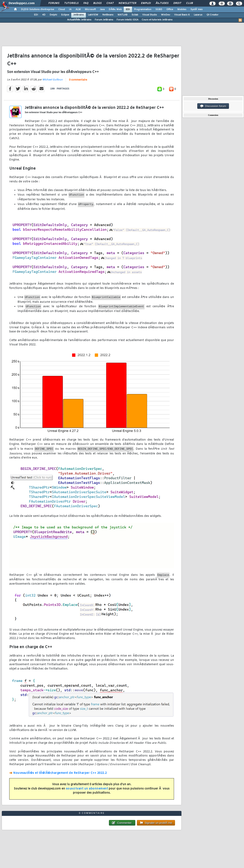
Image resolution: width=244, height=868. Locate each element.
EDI (128, 9)
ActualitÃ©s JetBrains (79, 20)
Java (102, 9)
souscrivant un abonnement (87, 789)
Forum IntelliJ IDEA (127, 20)
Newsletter (127, 3)
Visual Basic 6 (182, 15)
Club (189, 3)
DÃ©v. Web (115, 9)
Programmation (143, 9)
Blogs (97, 3)
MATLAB (123, 15)
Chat (110, 3)
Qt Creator (212, 15)
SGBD (159, 9)
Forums (54, 3)
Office (170, 9)
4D (44, 15)
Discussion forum (213, 106)
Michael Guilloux (53, 80)
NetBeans (108, 15)
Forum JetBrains (104, 20)
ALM (78, 9)
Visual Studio (150, 15)
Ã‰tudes (162, 3)
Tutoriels (71, 3)
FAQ (86, 3)
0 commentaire (78, 80)
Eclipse (65, 15)
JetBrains (79, 15)
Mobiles (182, 9)
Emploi (146, 3)
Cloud (62, 9)
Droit (177, 3)
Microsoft (90, 9)
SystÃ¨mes (197, 9)
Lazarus (198, 15)
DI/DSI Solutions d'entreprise (38, 9)
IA (70, 9)
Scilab (135, 15)
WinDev (166, 15)
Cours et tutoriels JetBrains (157, 20)
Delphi (53, 15)
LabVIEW (93, 15)
